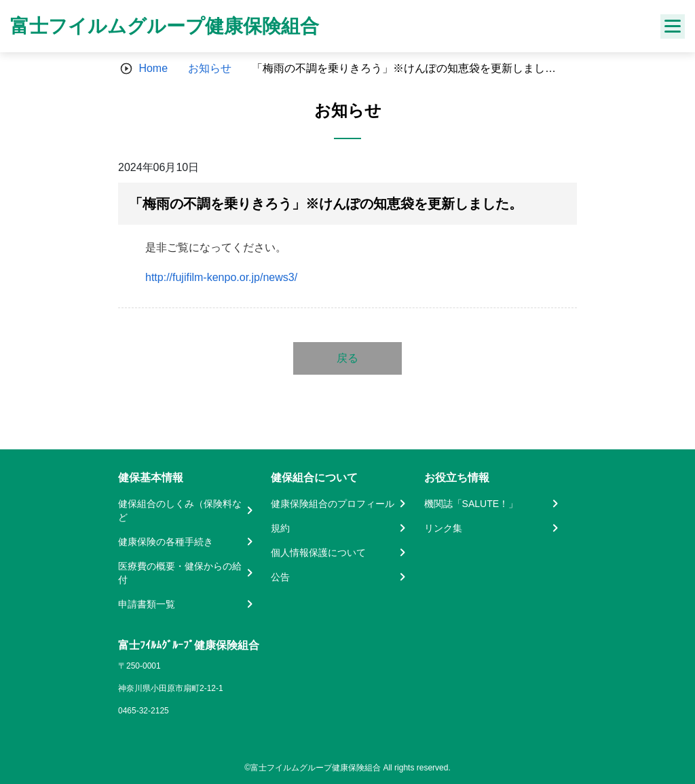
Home (153, 68)
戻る (347, 358)
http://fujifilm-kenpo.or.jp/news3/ (221, 277)
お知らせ (210, 68)
